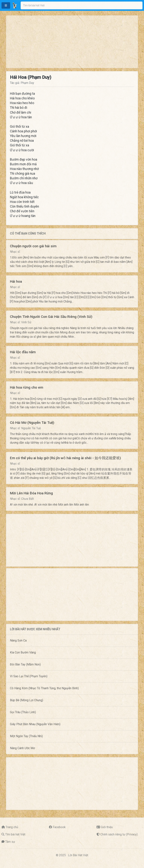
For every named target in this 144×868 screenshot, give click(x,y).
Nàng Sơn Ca (18, 640)
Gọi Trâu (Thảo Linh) (23, 712)
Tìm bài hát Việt (15, 834)
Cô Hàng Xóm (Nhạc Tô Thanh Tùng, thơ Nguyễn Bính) (44, 688)
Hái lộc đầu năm (23, 352)
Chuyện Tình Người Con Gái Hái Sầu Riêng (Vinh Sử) (51, 317)
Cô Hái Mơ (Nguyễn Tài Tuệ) (32, 423)
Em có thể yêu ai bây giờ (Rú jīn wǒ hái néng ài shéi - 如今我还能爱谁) (65, 458)
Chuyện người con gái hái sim (33, 246)
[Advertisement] (72, 42)
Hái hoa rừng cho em (27, 387)
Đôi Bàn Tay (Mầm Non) (25, 664)
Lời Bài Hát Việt (78, 855)
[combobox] (82, 5)
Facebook (59, 827)
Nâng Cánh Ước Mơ (22, 748)
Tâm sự (10, 842)
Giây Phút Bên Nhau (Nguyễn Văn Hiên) (35, 724)
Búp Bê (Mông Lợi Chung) (27, 700)
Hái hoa (16, 281)
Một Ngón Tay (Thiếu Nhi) (26, 736)
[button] (6, 5)
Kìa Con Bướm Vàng (23, 652)
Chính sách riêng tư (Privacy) (119, 834)
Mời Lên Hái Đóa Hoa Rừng (31, 493)
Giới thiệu (107, 827)
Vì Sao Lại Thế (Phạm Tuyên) (29, 676)
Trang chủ (12, 827)
